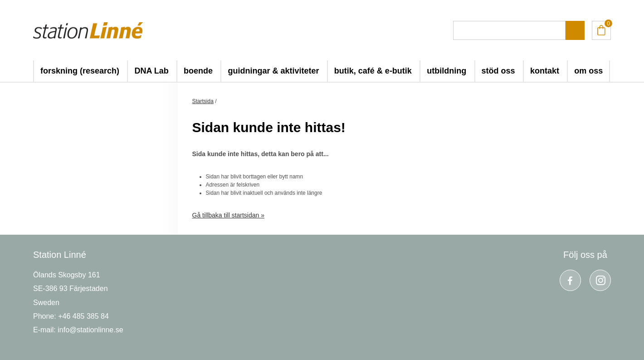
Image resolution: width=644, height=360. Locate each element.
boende (198, 71)
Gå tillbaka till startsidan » (229, 215)
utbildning (446, 71)
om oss (588, 71)
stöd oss (498, 71)
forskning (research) (80, 71)
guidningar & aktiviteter (273, 71)
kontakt (545, 71)
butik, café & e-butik (373, 71)
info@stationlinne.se (90, 330)
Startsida (203, 101)
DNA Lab (151, 71)
